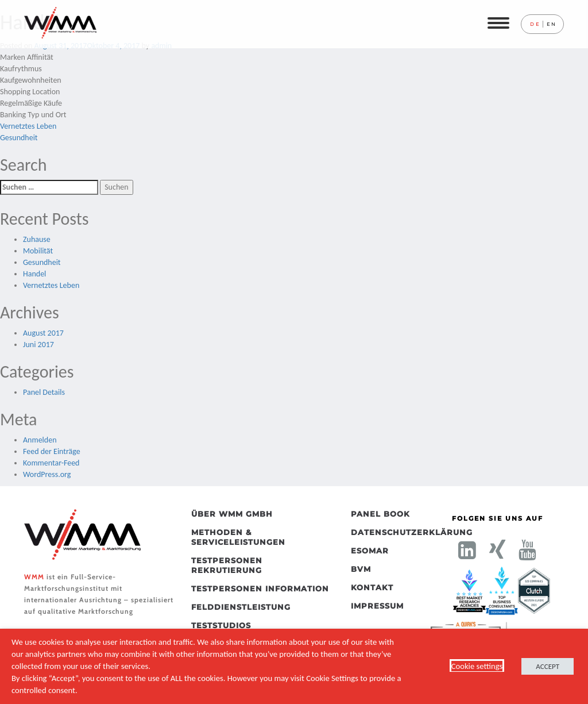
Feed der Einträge (52, 451)
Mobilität (38, 251)
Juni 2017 (38, 345)
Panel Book (380, 514)
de (535, 24)
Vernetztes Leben (28, 126)
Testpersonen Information (260, 588)
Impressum (377, 606)
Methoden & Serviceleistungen (238, 537)
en (552, 24)
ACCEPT (548, 666)
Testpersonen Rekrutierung (227, 565)
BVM (361, 569)
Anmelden (40, 440)
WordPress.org (47, 474)
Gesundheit (19, 138)
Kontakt (372, 587)
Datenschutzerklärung (382, 532)
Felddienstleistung (241, 607)
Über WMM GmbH (232, 514)
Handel (34, 274)
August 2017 (43, 333)
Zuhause (37, 239)
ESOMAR (370, 551)
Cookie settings (477, 666)
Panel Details (44, 392)
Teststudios (221, 625)
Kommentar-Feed (51, 463)
